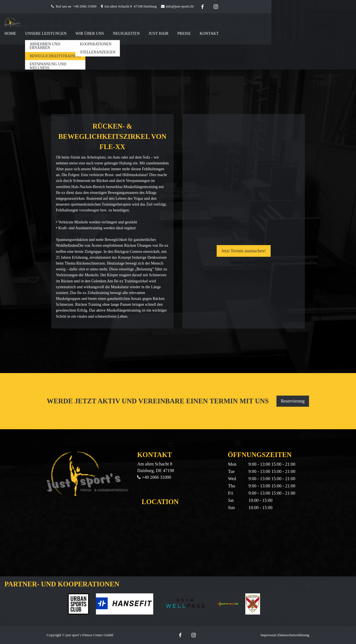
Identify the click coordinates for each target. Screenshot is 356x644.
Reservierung (293, 401)
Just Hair (159, 33)
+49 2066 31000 (85, 6)
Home (10, 33)
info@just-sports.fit (180, 6)
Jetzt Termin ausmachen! (243, 251)
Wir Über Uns (90, 33)
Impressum (269, 635)
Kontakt (209, 33)
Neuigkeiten (126, 33)
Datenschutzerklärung (294, 635)
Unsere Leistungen (46, 33)
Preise (184, 33)
